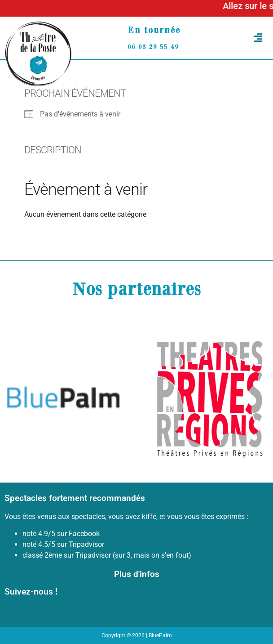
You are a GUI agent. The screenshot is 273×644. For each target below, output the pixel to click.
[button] (247, 38)
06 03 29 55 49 (153, 47)
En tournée (154, 30)
